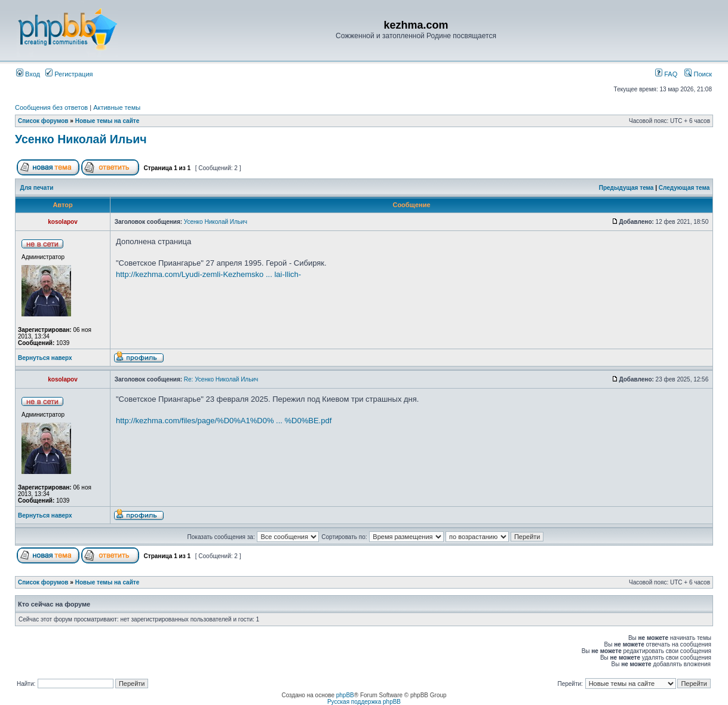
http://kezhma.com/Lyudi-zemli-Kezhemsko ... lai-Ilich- (208, 274)
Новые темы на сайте (107, 121)
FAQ (666, 74)
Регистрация (69, 74)
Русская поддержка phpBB (364, 702)
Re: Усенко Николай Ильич (221, 379)
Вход (28, 74)
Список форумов (43, 121)
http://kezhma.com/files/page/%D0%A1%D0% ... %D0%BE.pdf (224, 421)
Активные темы (117, 107)
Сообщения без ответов (51, 107)
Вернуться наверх (45, 358)
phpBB (345, 695)
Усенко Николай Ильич (81, 139)
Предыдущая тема (626, 188)
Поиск (698, 74)
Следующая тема (684, 188)
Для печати (37, 188)
